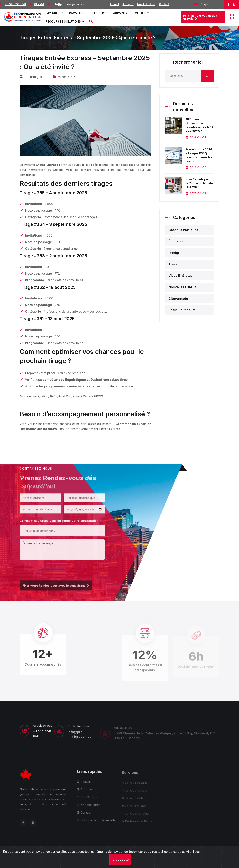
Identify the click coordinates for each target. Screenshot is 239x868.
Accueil (114, 4)
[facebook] (228, 4)
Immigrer (54, 13)
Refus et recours (182, 310)
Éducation (177, 241)
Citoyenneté (178, 299)
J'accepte (120, 859)
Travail (174, 264)
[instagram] (234, 4)
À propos (128, 4)
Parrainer (121, 13)
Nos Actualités (146, 4)
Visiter (142, 13)
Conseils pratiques (183, 230)
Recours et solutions (65, 21)
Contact (164, 4)
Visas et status (181, 276)
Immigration (178, 253)
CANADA (39, 4)
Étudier (99, 13)
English (202, 4)
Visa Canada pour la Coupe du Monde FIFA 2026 (199, 183)
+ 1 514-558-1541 (15, 4)
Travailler (77, 13)
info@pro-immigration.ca (68, 4)
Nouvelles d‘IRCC (182, 287)
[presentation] (47, 570)
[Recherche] (91, 21)
